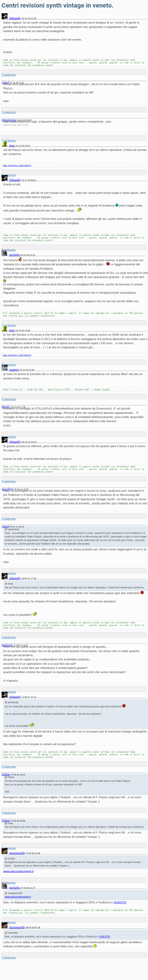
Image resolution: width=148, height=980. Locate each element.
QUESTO (120, 902)
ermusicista (9, 120)
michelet (15, 255)
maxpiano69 (17, 853)
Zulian (6, 774)
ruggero (14, 370)
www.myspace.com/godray (17, 165)
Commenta (9, 75)
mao (12, 145)
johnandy (15, 18)
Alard (5, 526)
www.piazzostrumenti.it (18, 871)
